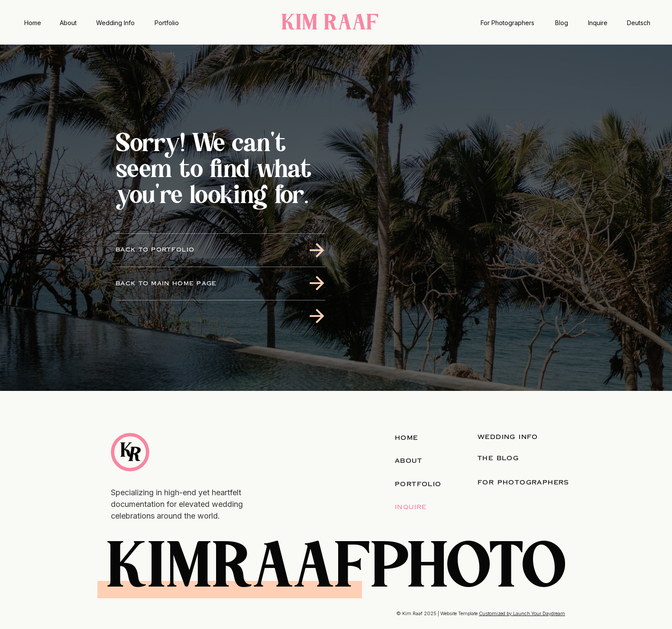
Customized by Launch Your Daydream (522, 613)
